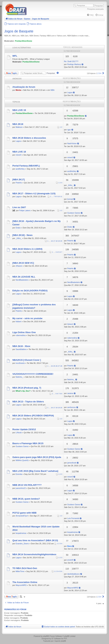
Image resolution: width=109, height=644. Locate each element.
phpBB (46, 636)
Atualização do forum (24, 87)
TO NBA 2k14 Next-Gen (25, 568)
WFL (15, 56)
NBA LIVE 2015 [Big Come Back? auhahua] (35, 471)
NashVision (72, 143)
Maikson (19, 127)
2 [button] (98, 73)
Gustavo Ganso (74, 213)
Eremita (19, 474)
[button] (103, 73)
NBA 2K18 (18, 124)
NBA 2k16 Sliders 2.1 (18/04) (27, 249)
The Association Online (25, 582)
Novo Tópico (11, 73)
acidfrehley (20, 169)
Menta (18, 90)
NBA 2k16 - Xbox (21, 346)
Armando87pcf (22, 516)
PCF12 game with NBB (24, 513)
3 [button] (99, 73)
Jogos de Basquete (19, 31)
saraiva (70, 393)
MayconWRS (21, 585)
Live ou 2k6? (19, 207)
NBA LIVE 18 (19, 152)
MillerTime (20, 571)
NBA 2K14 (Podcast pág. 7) (27, 388)
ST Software (56, 639)
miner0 (19, 155)
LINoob (19, 433)
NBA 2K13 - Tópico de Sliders (28, 402)
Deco (69, 546)
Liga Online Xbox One (24, 332)
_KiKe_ (70, 185)
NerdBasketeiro (22, 280)
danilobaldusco (73, 574)
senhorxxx (71, 407)
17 (54, 241)
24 (52, 366)
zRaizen (19, 266)
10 (59, 196)
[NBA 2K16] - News (22, 235)
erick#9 (70, 560)
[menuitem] (90, 15)
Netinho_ (19, 377)
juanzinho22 (21, 488)
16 (52, 241)
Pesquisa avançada (95, 9)
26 (57, 366)
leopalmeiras (21, 533)
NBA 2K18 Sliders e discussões (29, 138)
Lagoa (70, 92)
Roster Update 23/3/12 (24, 429)
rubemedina (21, 335)
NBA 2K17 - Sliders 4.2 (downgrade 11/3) (34, 193)
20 (61, 241)
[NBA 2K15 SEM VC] (23, 263)
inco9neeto (20, 363)
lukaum (70, 324)
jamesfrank (72, 463)
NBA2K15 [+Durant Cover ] (27, 360)
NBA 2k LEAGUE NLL (24, 277)
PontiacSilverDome (24, 41)
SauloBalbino (21, 349)
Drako (18, 228)
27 (59, 366)
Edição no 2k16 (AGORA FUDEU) (30, 291)
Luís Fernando (73, 518)
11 (61, 196)
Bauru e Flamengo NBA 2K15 (28, 443)
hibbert (19, 321)
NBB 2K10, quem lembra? (26, 499)
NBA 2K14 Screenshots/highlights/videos (34, 554)
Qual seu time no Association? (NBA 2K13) (35, 540)
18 (57, 241)
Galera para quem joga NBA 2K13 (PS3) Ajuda (37, 457)
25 (54, 366)
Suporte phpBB (60, 641)
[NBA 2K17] (19, 180)
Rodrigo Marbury (74, 64)
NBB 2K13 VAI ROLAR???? (27, 485)
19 (59, 241)
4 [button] (101, 73)
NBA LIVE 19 (19, 110)
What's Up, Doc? (23, 391)
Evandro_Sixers (22, 544)
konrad (70, 199)
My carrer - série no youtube (27, 318)
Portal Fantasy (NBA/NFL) (26, 166)
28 (61, 366)
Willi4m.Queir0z (22, 460)
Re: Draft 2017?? (71, 61)
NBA (52, 90)
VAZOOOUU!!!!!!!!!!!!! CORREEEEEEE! (33, 374)
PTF (65, 639)
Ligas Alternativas (22, 48)
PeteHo (19, 183)
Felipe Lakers (25, 210)
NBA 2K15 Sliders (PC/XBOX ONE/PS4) (33, 416)
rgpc (69, 130)
